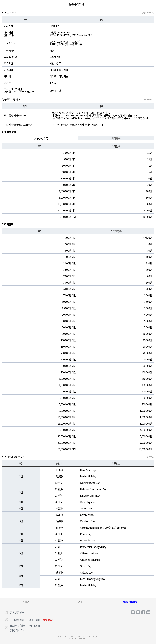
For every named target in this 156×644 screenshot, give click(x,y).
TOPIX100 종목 (40, 138)
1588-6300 (33, 620)
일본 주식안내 (76, 4)
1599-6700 (34, 626)
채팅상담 (48, 620)
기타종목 (116, 138)
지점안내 (78, 602)
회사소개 (26, 602)
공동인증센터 (17, 613)
